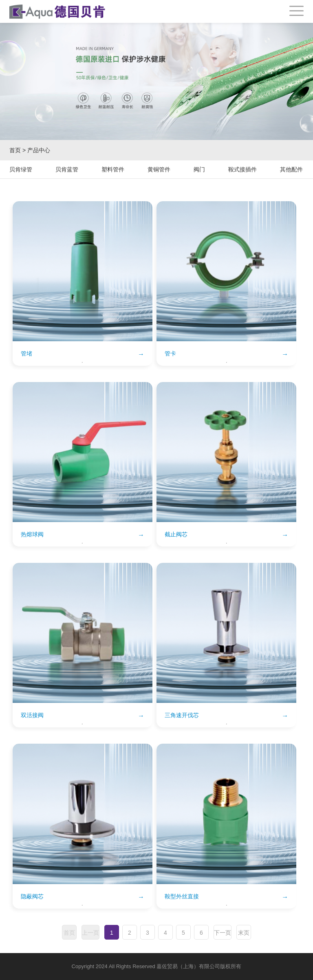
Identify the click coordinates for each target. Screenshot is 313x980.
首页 (15, 150)
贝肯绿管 (21, 169)
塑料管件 (113, 169)
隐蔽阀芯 (32, 896)
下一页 (223, 933)
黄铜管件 (159, 169)
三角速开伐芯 (182, 715)
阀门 (199, 169)
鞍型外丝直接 (182, 896)
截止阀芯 (176, 534)
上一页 (90, 933)
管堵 (26, 353)
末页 (244, 933)
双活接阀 (32, 715)
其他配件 (291, 169)
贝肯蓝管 (67, 169)
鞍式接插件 (242, 169)
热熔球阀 (32, 534)
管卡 (170, 353)
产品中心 (39, 150)
